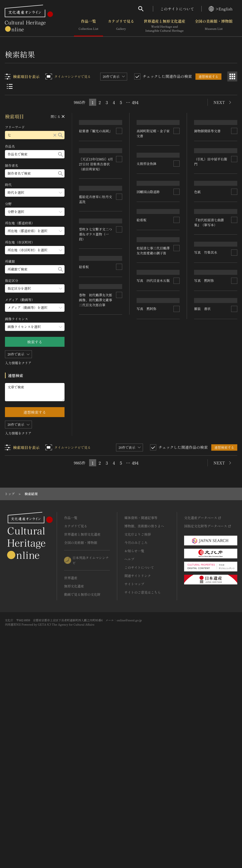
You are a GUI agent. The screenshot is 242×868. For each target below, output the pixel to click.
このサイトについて (177, 9)
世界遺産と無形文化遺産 (164, 26)
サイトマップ (134, 797)
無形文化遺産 (74, 799)
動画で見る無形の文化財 (82, 808)
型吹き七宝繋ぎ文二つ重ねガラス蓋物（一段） (96, 320)
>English (221, 9)
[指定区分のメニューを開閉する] (35, 288)
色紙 (198, 308)
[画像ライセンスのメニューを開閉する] (35, 327)
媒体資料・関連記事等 (141, 731)
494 (135, 102)
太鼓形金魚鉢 (89, 245)
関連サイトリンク (138, 789)
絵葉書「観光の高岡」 (96, 145)
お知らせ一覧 (134, 764)
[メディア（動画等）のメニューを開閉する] (35, 308)
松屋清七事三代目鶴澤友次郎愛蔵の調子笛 (96, 487)
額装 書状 (203, 601)
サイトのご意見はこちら (143, 806)
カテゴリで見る (121, 26)
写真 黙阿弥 (89, 639)
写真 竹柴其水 (91, 564)
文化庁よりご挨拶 (138, 748)
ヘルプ (129, 772)
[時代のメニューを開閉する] (35, 193)
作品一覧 (89, 26)
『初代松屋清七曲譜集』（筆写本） (209, 396)
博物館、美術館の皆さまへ (144, 739)
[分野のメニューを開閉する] (35, 212)
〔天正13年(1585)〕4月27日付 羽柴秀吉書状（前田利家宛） (96, 183)
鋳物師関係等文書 (207, 150)
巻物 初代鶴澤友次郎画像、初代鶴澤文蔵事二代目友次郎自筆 (153, 574)
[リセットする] (55, 135)
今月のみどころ (136, 756)
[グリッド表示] (232, 76)
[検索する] (60, 135)
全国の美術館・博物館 (214, 26)
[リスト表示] (10, 86)
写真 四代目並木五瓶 (211, 472)
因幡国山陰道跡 (148, 296)
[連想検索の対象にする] (119, 145)
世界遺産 (71, 791)
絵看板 (84, 431)
